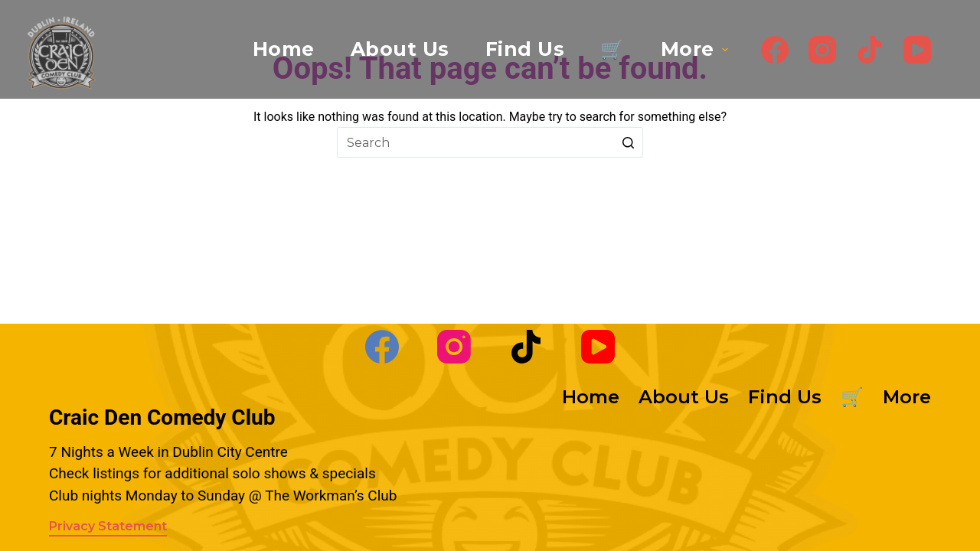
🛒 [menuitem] (612, 49)
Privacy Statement (108, 526)
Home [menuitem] (284, 49)
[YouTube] (917, 50)
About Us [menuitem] (400, 49)
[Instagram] (822, 50)
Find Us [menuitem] (525, 49)
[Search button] (628, 142)
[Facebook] (775, 50)
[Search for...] (490, 142)
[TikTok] (870, 50)
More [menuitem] (696, 49)
